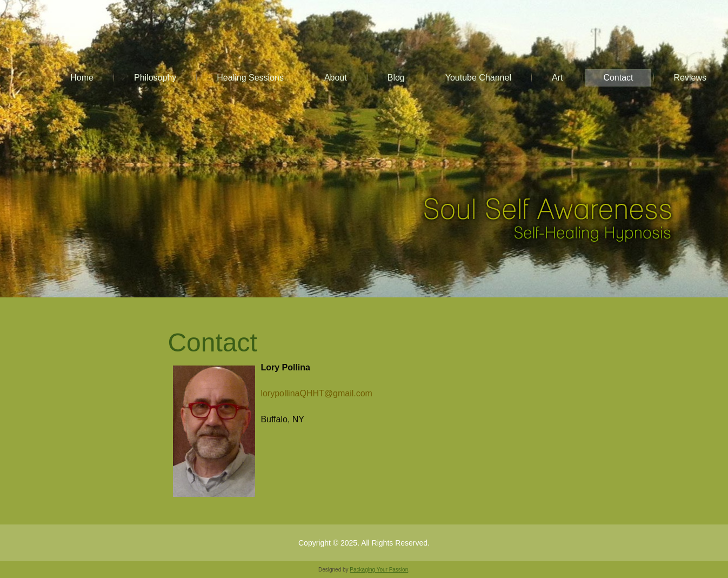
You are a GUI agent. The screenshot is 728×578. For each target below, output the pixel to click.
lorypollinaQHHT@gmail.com (319, 393)
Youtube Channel (478, 78)
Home (82, 78)
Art (557, 78)
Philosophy (155, 78)
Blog (396, 78)
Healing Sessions (250, 78)
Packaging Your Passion (379, 570)
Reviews (690, 78)
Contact (618, 78)
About (336, 78)
